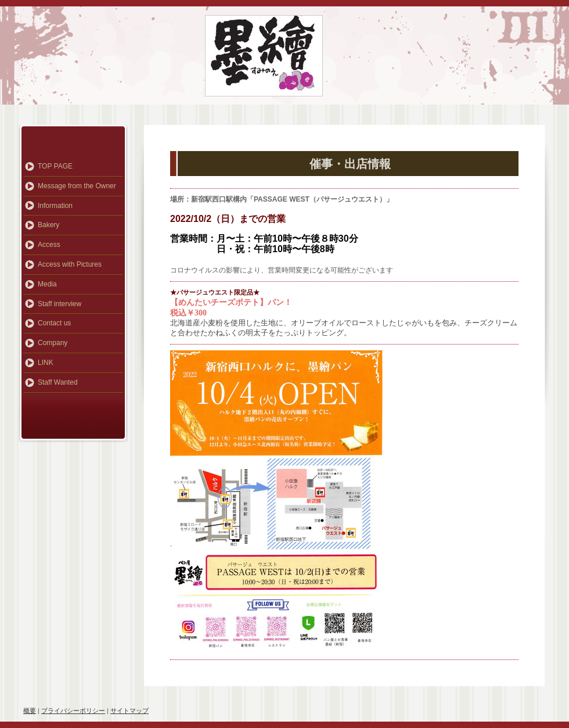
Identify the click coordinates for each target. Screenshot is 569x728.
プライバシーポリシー (73, 711)
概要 (30, 711)
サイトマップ (129, 711)
